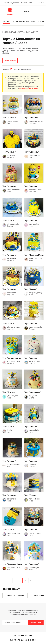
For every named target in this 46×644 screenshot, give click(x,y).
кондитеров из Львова (28, 89)
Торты (28, 31)
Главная (5, 31)
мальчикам (10, 60)
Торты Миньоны (28, 33)
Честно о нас (26, 3)
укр (38, 3)
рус (42, 3)
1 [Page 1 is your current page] (20, 580)
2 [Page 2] (25, 580)
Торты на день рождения (24, 22)
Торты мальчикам (15, 596)
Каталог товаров (17, 31)
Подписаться (36, 622)
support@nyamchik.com (23, 640)
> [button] (31, 580)
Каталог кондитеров (11, 3)
